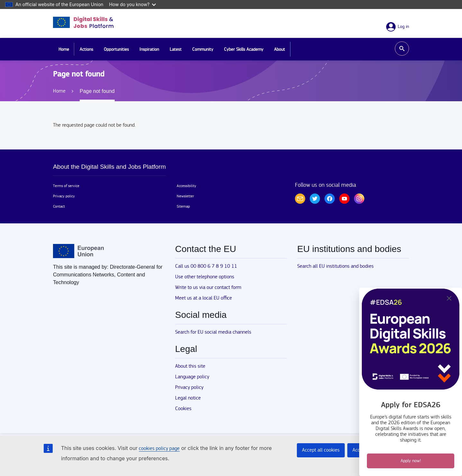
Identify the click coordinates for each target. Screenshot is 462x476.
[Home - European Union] (78, 251)
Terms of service (66, 186)
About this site (190, 366)
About (280, 49)
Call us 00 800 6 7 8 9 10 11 (206, 266)
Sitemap (183, 206)
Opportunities (116, 49)
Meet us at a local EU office (204, 298)
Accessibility (187, 186)
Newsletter (185, 196)
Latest (176, 49)
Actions (86, 49)
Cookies (183, 409)
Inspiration (149, 49)
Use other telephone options (205, 277)
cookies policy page (159, 449)
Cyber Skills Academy (244, 49)
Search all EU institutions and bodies (335, 266)
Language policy (192, 377)
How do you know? (133, 4)
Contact (59, 206)
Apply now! (411, 461)
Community (203, 49)
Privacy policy (64, 196)
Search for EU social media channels (213, 332)
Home (64, 49)
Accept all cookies (321, 450)
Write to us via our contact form (208, 287)
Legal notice (188, 398)
